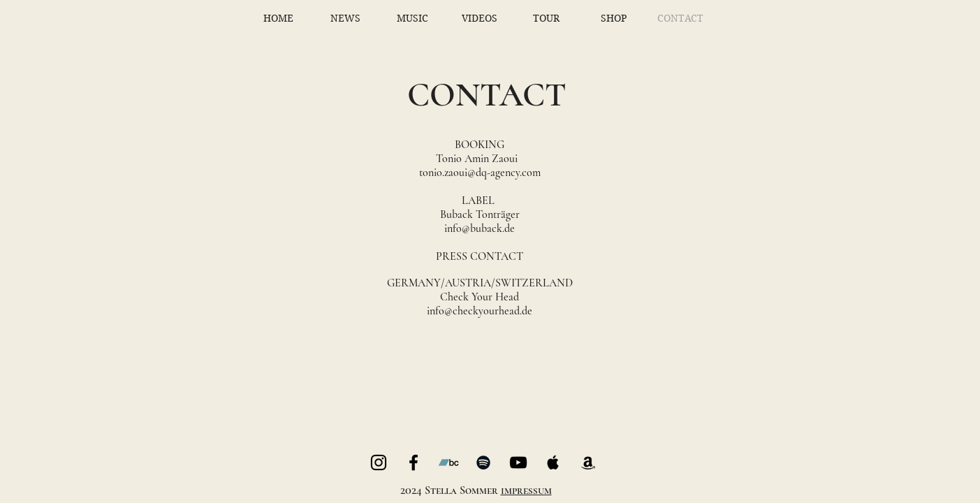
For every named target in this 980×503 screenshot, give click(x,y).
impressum (526, 490)
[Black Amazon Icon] (588, 462)
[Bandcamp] (448, 462)
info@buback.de (480, 228)
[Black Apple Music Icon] (553, 462)
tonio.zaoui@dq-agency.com (480, 173)
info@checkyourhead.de (480, 311)
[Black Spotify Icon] (483, 462)
